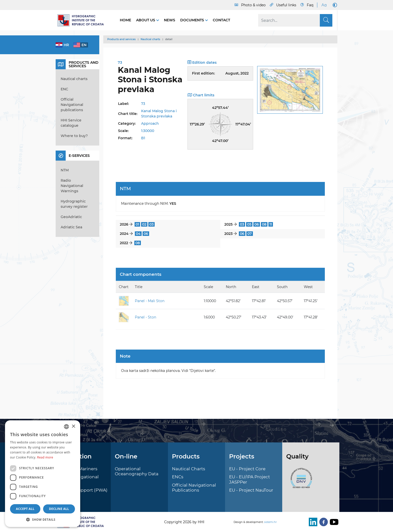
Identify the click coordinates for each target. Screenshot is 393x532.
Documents (193, 20)
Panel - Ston (145, 317)
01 (137, 224)
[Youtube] (333, 522)
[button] (43, 519)
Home (125, 20)
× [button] (73, 426)
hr (66, 45)
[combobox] (66, 427)
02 (144, 224)
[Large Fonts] (324, 5)
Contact (221, 20)
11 (271, 224)
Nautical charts (150, 39)
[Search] (295, 20)
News (170, 20)
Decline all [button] (59, 509)
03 (152, 224)
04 (138, 234)
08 (264, 224)
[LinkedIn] (312, 522)
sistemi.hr (270, 522)
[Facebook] (323, 522)
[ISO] (300, 481)
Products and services (121, 39)
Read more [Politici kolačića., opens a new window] (45, 457)
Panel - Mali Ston (150, 301)
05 (249, 224)
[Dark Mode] (334, 5)
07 (250, 234)
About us (146, 20)
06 (257, 224)
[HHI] (83, 20)
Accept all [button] (25, 509)
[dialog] (43, 474)
